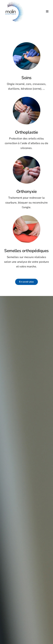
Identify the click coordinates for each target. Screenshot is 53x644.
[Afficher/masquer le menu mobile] (47, 11)
